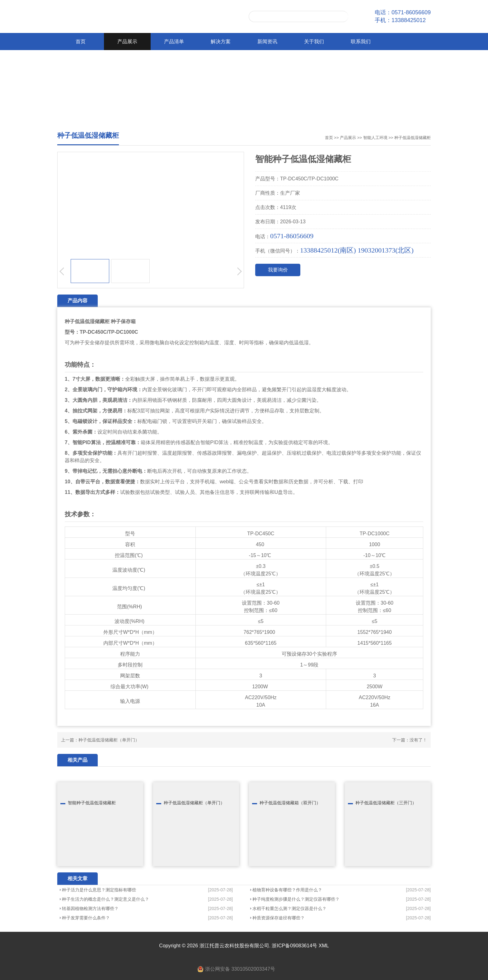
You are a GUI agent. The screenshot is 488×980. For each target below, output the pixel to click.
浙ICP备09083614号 (294, 946)
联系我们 (361, 42)
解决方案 (221, 42)
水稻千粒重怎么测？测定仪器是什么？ (289, 908)
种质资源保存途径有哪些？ (279, 918)
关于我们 (314, 42)
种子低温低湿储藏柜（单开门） (109, 740)
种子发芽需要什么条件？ (86, 918)
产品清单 (174, 42)
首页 (81, 42)
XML (324, 946)
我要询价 (278, 270)
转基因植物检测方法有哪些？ (90, 908)
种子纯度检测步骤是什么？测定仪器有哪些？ (296, 899)
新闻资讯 (267, 42)
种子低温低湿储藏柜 (413, 138)
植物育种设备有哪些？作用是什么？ (287, 890)
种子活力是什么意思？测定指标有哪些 (99, 890)
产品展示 (127, 42)
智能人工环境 (375, 138)
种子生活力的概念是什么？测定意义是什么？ (106, 899)
